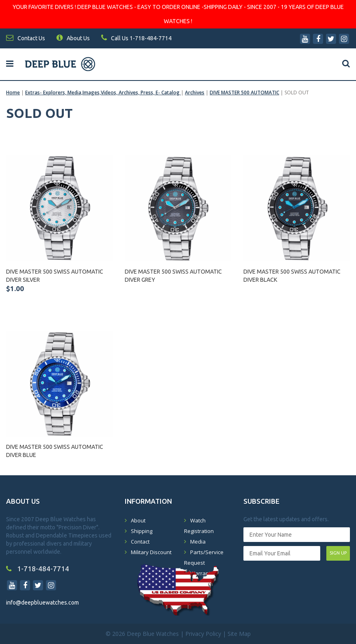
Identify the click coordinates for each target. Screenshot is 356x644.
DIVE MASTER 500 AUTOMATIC (244, 92)
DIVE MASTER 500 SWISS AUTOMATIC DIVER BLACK (292, 276)
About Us (73, 38)
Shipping (142, 531)
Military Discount (151, 552)
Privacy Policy (203, 634)
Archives (195, 92)
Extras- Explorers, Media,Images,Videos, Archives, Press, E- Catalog (103, 92)
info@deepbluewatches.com (42, 603)
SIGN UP (338, 553)
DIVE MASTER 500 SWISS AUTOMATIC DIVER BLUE (55, 451)
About (138, 520)
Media (198, 542)
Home (13, 92)
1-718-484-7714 (38, 569)
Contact (140, 542)
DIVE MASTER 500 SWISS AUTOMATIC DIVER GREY (173, 276)
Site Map (239, 634)
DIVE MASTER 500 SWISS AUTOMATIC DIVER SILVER (55, 276)
